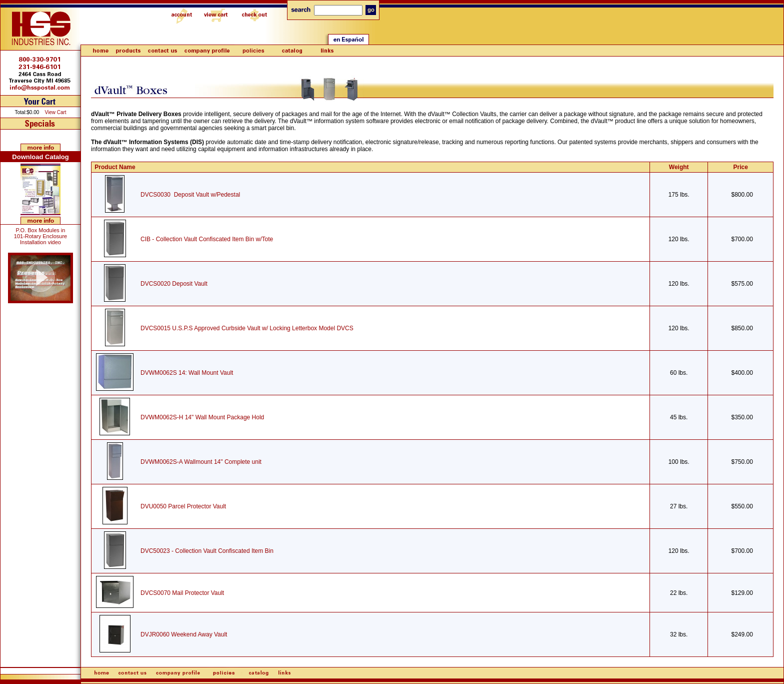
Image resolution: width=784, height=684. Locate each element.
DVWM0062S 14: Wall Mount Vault (187, 373)
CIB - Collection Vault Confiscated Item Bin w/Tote (207, 239)
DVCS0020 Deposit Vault (174, 284)
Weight (679, 167)
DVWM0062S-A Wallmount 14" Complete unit (201, 462)
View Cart (55, 112)
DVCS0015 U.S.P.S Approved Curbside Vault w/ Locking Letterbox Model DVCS (247, 328)
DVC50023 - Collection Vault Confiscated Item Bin (207, 551)
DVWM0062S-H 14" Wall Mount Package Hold (202, 417)
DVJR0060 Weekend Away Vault (184, 634)
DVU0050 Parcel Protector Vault (183, 506)
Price (741, 167)
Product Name (115, 167)
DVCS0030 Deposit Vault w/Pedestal (190, 195)
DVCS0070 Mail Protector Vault (182, 593)
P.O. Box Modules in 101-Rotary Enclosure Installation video (40, 236)
